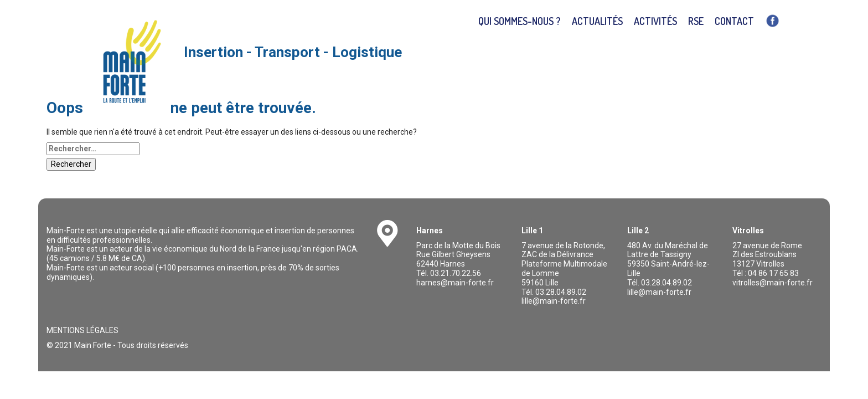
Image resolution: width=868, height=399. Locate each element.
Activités (655, 21)
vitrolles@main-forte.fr (773, 283)
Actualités (597, 21)
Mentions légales (82, 330)
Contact (734, 21)
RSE (696, 21)
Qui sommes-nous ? (520, 21)
